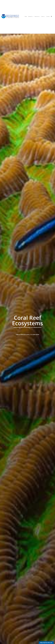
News (26, 16)
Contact (48, 16)
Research (30, 16)
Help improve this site (46, 643)
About (43, 16)
